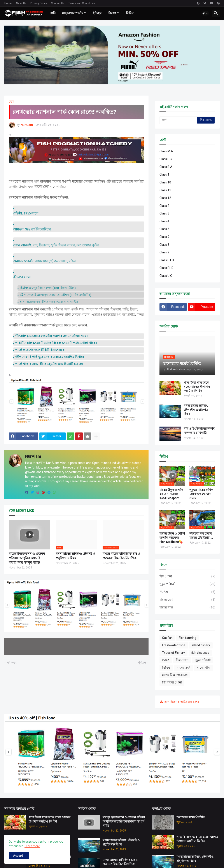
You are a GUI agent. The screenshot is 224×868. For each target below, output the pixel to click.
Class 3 (164, 213)
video (166, 660)
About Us (21, 3)
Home (8, 3)
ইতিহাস (98, 13)
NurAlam (33, 456)
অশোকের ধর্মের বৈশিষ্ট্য (191, 817)
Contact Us (58, 3)
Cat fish (167, 638)
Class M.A (166, 151)
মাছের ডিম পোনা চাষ (175, 675)
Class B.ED (167, 260)
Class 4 (164, 221)
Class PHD (166, 268)
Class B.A (166, 167)
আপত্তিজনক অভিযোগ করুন (181, 702)
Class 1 (164, 174)
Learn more (32, 846)
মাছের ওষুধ (187, 600)
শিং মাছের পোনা (172, 682)
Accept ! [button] (19, 856)
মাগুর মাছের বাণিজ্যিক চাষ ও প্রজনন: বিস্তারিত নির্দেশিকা (121, 556)
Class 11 (165, 190)
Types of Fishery (173, 653)
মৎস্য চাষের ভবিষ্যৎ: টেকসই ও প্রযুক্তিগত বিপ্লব (76, 556)
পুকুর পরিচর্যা (187, 584)
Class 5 (164, 229)
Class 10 (165, 182)
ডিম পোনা (187, 577)
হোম (11, 101)
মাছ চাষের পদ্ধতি (73, 13)
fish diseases (200, 653)
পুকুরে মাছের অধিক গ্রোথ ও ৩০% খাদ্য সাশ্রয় (201, 494)
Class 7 (164, 237)
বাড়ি (53, 13)
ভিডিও (130, 13)
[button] (205, 13)
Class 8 (164, 245)
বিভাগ (112, 13)
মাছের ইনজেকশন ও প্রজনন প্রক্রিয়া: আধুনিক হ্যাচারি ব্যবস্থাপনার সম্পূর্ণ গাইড (27, 558)
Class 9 (164, 252)
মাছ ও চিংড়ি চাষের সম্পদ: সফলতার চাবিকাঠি (199, 431)
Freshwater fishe (174, 645)
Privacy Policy (39, 3)
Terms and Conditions (82, 3)
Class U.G (166, 276)
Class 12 (165, 198)
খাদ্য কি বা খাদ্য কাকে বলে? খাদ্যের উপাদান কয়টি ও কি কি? (197, 387)
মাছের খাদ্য (187, 608)
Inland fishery (201, 645)
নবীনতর (12, 662)
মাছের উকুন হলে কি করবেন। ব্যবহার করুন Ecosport (171, 494)
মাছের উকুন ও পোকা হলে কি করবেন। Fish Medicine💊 (172, 538)
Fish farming (188, 638)
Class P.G (166, 159)
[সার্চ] (179, 120)
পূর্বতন (142, 662)
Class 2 (164, 206)
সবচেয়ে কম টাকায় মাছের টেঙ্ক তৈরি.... (201, 536)
